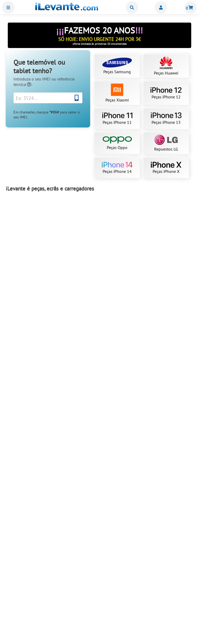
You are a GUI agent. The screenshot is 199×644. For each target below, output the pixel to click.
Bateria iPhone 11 (36, 431)
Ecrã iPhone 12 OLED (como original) (163, 523)
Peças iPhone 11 (117, 119)
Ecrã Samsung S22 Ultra (36, 339)
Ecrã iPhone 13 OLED (99, 339)
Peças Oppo (117, 143)
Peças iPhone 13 (166, 119)
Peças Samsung (117, 66)
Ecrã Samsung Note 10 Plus (36, 523)
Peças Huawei (166, 66)
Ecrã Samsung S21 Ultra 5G (163, 248)
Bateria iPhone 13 (163, 615)
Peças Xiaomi (117, 93)
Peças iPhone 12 (166, 93)
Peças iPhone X (166, 168)
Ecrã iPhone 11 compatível (99, 523)
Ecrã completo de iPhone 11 (36, 248)
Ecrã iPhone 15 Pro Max (163, 339)
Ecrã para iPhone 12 (163, 431)
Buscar (132, 8)
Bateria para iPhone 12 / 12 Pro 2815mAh (99, 431)
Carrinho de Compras (191, 8)
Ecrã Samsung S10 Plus (99, 615)
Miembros (161, 8)
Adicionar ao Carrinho (36, 272)
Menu (8, 8)
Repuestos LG (166, 143)
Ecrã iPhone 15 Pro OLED (36, 615)
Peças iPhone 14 (117, 168)
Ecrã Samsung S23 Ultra (99, 248)
